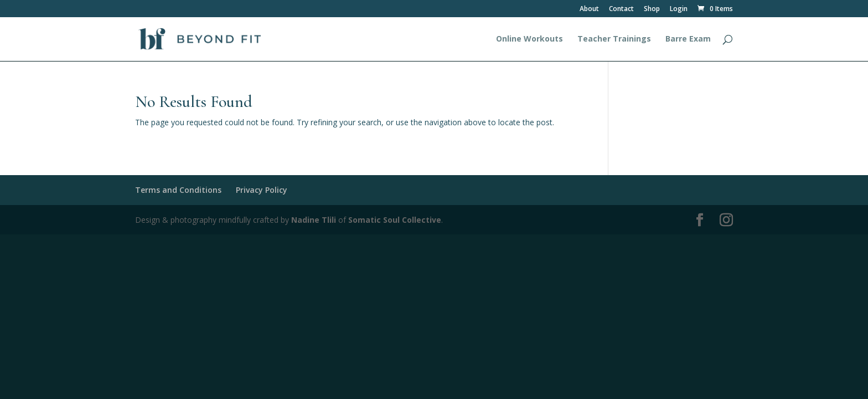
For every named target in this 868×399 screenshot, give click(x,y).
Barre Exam (688, 39)
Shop (652, 9)
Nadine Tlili (314, 220)
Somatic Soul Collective (395, 220)
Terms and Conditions (178, 190)
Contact (621, 9)
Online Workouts (529, 39)
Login (679, 9)
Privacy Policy (262, 190)
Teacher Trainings (614, 39)
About (589, 9)
